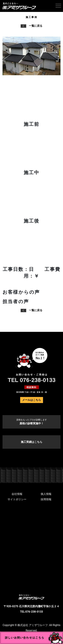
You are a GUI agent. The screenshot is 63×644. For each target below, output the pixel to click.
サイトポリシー (17, 499)
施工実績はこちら (32, 442)
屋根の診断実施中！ (32, 422)
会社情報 (17, 494)
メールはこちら (32, 400)
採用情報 (46, 499)
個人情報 (46, 494)
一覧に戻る (32, 26)
